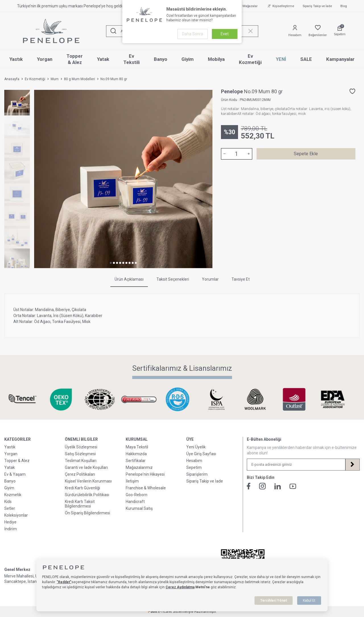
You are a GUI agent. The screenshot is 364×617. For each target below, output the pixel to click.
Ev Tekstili (132, 59)
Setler (10, 508)
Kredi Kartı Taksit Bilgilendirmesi (80, 504)
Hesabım (194, 461)
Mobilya (216, 59)
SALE (306, 59)
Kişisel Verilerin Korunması (88, 481)
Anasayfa (12, 79)
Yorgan (45, 59)
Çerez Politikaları (80, 474)
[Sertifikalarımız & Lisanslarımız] (27, 399)
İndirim (11, 529)
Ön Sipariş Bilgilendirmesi (87, 513)
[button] (111, 263)
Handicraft (135, 502)
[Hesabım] (295, 31)
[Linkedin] (278, 486)
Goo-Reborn (136, 495)
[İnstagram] (262, 486)
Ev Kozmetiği (250, 59)
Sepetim (194, 467)
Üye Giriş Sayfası (201, 454)
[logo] (51, 31)
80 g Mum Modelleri (79, 79)
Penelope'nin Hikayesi (145, 474)
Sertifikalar (136, 461)
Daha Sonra (193, 34)
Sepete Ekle (306, 154)
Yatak (103, 59)
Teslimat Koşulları (81, 461)
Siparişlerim (197, 474)
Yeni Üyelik (196, 447)
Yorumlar (210, 279)
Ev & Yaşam (15, 474)
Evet (225, 34)
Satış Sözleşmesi (80, 454)
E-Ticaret (165, 612)
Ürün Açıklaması (129, 279)
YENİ (281, 59)
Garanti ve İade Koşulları (86, 467)
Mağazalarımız (139, 467)
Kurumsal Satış (139, 508)
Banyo (161, 59)
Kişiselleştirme (280, 6)
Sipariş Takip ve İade (317, 6)
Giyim (188, 59)
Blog (344, 6)
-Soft (153, 612)
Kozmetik (13, 495)
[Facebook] (249, 486)
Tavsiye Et (241, 279)
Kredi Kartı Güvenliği (82, 488)
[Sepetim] (340, 31)
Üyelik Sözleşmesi (81, 447)
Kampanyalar (340, 59)
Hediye (10, 522)
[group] (123, 179)
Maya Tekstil (137, 447)
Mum (55, 79)
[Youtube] (293, 486)
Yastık (16, 59)
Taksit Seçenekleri (173, 279)
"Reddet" (64, 582)
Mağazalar (247, 6)
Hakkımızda (136, 454)
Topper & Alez (75, 59)
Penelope (232, 91)
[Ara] (113, 31)
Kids (8, 502)
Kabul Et (309, 601)
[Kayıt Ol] (352, 465)
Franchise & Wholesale (146, 488)
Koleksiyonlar (16, 515)
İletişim (132, 481)
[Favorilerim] (318, 31)
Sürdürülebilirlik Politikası (87, 495)
